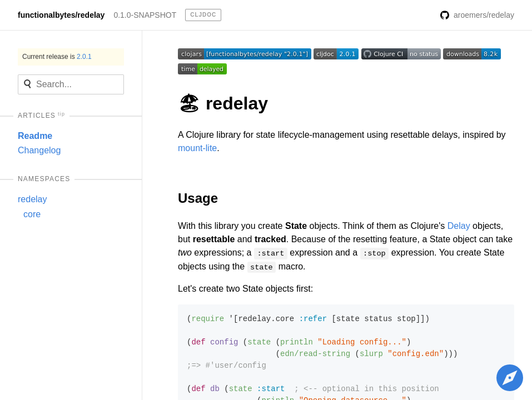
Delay (459, 226)
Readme (35, 136)
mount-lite (197, 148)
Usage (198, 198)
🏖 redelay (223, 103)
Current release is (57, 57)
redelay (32, 199)
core (32, 214)
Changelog (39, 150)
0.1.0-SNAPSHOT (145, 15)
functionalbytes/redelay (61, 15)
